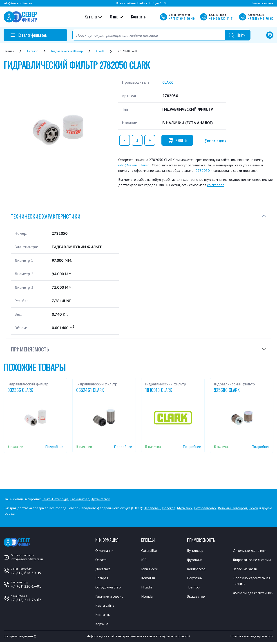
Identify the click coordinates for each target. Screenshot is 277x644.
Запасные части (246, 575)
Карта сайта (106, 606)
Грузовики (196, 560)
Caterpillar (150, 550)
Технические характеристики (46, 216)
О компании (105, 550)
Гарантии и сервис (111, 597)
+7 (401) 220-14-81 (26, 586)
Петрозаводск (205, 508)
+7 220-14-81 (221, 18)
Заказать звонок (262, 3)
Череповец (152, 508)
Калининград (80, 499)
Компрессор (198, 569)
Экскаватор (197, 597)
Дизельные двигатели (252, 550)
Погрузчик (196, 579)
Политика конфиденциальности (252, 638)
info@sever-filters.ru (18, 3)
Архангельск (101, 499)
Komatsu (148, 579)
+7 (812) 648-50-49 (26, 573)
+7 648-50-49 (182, 18)
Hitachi (147, 588)
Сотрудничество (109, 588)
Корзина (102, 625)
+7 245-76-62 (261, 18)
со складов (216, 185)
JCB (144, 560)
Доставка (104, 569)
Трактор (194, 588)
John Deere (150, 569)
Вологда (169, 508)
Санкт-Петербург (55, 499)
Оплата (101, 560)
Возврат (102, 579)
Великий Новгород (232, 508)
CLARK (168, 82)
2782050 (203, 170)
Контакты (139, 17)
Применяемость (30, 349)
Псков (253, 508)
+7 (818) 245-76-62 (26, 600)
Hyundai (148, 597)
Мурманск (185, 508)
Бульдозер (196, 550)
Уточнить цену (216, 140)
